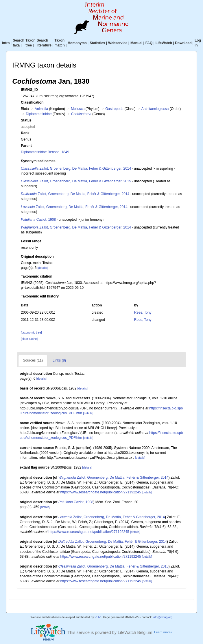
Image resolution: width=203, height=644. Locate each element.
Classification (32, 102)
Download (183, 43)
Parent (26, 146)
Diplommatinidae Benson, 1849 (45, 152)
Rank (25, 133)
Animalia (41, 109)
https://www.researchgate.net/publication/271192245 (100, 492)
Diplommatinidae (39, 114)
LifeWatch (164, 43)
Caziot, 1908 (38, 220)
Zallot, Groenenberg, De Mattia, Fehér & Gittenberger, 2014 (76, 169)
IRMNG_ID (29, 90)
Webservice (118, 43)
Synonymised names (38, 161)
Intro (6, 43)
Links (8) (59, 360)
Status (26, 120)
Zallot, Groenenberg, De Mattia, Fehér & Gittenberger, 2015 (76, 181)
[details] (43, 268)
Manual (136, 43)
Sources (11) (33, 360)
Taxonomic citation (36, 276)
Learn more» (163, 632)
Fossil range (31, 241)
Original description (37, 257)
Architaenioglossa (155, 109)
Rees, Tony (143, 312)
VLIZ (98, 617)
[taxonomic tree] (31, 333)
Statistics (97, 43)
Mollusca (78, 109)
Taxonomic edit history (40, 296)
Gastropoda (114, 109)
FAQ (149, 43)
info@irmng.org (163, 617)
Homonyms (77, 43)
